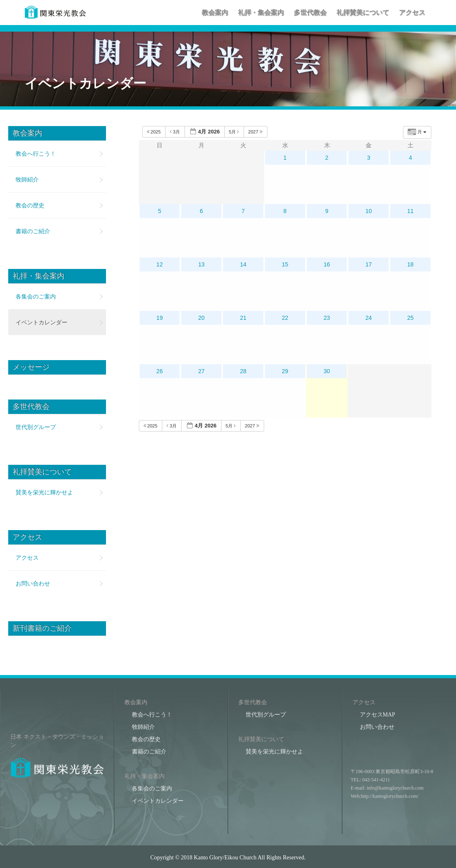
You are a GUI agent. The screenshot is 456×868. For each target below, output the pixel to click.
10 (369, 211)
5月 (235, 132)
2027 (256, 132)
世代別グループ (36, 427)
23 (327, 318)
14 (243, 264)
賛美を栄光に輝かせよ (44, 492)
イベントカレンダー (41, 322)
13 (201, 264)
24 (369, 318)
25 (410, 318)
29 (285, 371)
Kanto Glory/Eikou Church (225, 858)
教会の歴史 (30, 205)
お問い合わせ (33, 583)
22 (285, 318)
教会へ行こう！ (36, 154)
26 (160, 371)
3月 (175, 132)
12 (160, 264)
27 (201, 371)
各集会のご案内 (36, 296)
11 (410, 211)
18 (410, 264)
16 (327, 264)
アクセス (27, 558)
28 (243, 371)
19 (160, 318)
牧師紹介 (27, 179)
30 (327, 371)
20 (201, 318)
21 (243, 318)
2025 (154, 132)
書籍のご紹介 (33, 231)
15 (285, 264)
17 (369, 264)
